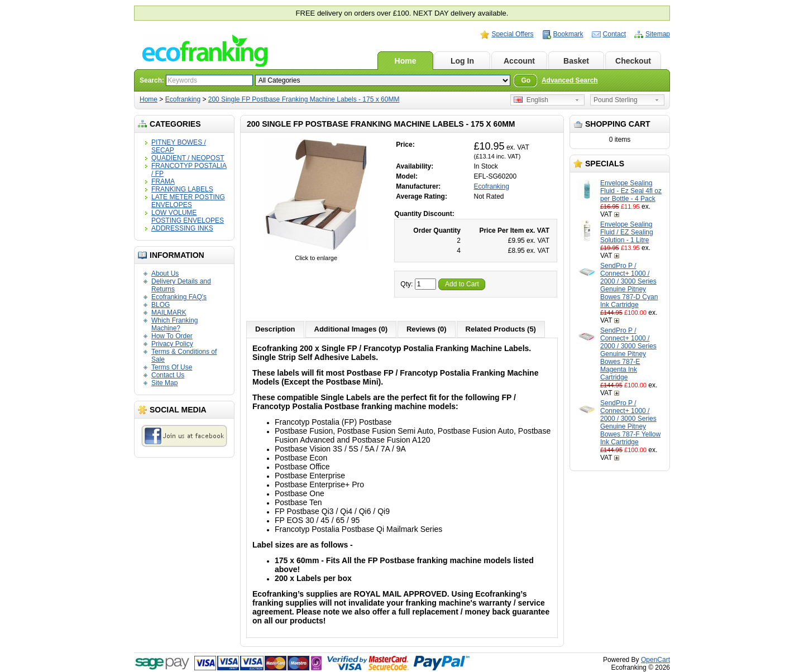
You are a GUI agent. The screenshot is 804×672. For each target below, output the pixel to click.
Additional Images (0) (351, 329)
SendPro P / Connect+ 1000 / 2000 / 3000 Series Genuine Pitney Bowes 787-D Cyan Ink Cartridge (629, 285)
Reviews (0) (427, 329)
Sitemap (658, 34)
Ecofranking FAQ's (179, 297)
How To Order (172, 336)
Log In (462, 61)
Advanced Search (570, 80)
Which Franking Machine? (174, 324)
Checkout (633, 61)
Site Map (164, 383)
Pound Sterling (616, 100)
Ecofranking (183, 99)
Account (519, 61)
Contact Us (168, 375)
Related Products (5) (501, 329)
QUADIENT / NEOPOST (188, 158)
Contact (614, 34)
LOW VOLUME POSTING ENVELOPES (188, 217)
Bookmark (568, 34)
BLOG (161, 305)
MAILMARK (169, 313)
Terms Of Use (172, 367)
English (531, 100)
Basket (576, 61)
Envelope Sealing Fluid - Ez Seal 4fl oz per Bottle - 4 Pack (631, 191)
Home (406, 61)
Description (275, 329)
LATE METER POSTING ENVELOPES (188, 201)
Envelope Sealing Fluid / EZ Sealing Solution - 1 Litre (627, 232)
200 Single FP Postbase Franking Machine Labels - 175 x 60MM (304, 99)
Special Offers (512, 34)
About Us (165, 273)
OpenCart (655, 660)
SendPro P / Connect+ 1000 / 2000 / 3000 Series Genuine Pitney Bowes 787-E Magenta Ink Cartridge (628, 354)
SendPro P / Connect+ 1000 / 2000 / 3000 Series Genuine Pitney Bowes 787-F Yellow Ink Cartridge (630, 423)
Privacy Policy (172, 344)
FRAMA (163, 181)
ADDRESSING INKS (182, 228)
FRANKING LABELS (182, 189)
